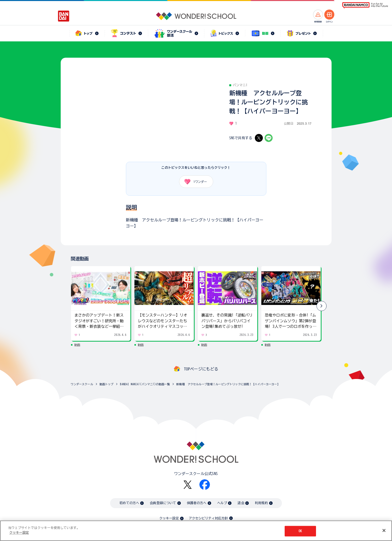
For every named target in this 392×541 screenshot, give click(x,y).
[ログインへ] (329, 15)
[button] (322, 306)
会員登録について (163, 503)
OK (300, 531)
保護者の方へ (197, 503)
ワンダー (194, 182)
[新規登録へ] (318, 15)
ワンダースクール (82, 384)
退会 (241, 503)
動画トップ (107, 384)
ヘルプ (222, 503)
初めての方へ (129, 503)
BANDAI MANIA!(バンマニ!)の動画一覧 (145, 384)
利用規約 (261, 503)
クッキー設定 (169, 518)
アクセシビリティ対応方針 (208, 518)
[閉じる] (384, 530)
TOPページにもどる (201, 369)
